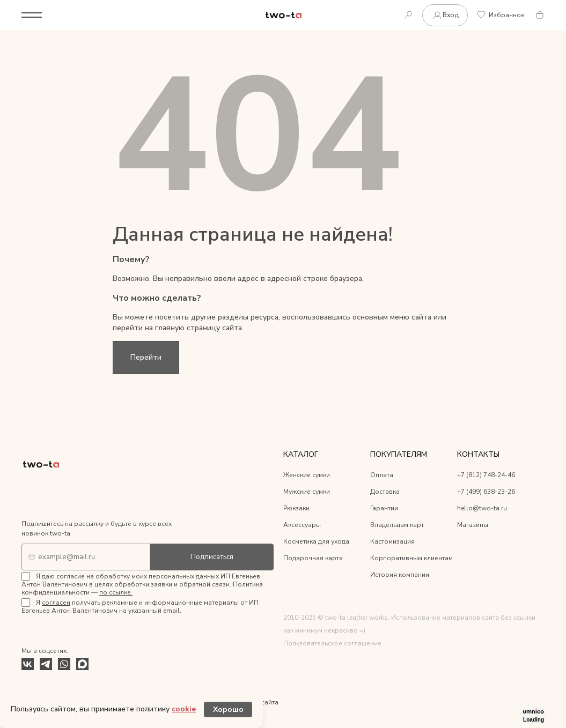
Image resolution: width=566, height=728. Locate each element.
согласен (56, 603)
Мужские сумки (307, 492)
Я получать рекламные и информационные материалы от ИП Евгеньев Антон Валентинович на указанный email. (140, 607)
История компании (400, 575)
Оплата (382, 475)
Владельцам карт (397, 525)
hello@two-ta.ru (482, 508)
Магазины (473, 525)
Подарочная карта (313, 558)
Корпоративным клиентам (411, 558)
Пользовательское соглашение (332, 643)
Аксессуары (302, 525)
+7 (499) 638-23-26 (486, 492)
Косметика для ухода (316, 541)
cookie (184, 709)
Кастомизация (392, 541)
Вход (445, 15)
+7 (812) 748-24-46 (486, 475)
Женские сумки (307, 475)
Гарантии (384, 508)
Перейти (146, 357)
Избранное (501, 15)
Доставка (385, 492)
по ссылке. (116, 592)
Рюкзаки (296, 508)
